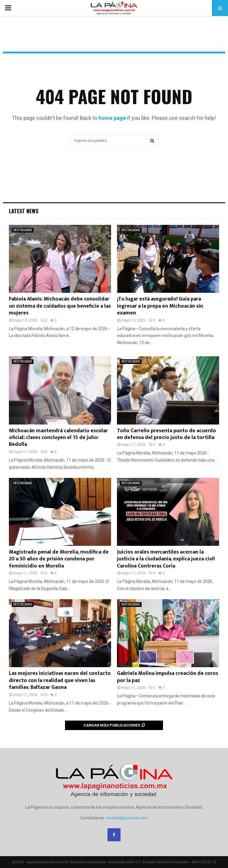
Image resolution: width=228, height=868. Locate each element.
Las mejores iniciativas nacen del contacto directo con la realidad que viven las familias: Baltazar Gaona (60, 680)
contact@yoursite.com (127, 818)
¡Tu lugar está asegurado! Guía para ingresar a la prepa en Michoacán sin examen (160, 306)
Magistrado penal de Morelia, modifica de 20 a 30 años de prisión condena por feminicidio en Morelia (59, 559)
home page (112, 118)
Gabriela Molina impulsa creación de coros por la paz (168, 677)
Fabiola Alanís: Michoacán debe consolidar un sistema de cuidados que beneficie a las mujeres (60, 306)
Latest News (24, 211)
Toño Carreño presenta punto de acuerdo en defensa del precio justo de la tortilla (167, 434)
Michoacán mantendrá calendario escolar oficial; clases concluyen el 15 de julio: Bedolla (58, 438)
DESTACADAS (23, 230)
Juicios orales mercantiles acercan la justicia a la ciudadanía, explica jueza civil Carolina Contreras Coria (166, 559)
